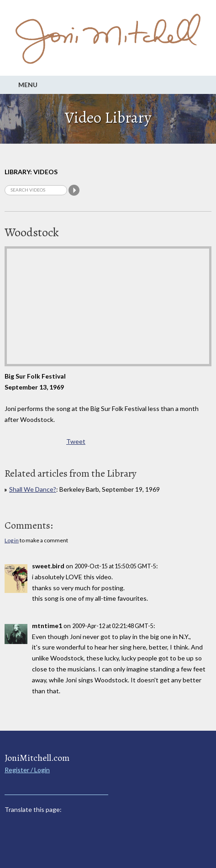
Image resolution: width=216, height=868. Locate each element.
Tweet (76, 441)
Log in (12, 540)
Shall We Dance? (33, 489)
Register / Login (27, 770)
